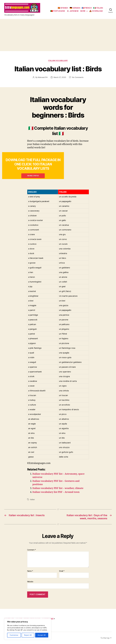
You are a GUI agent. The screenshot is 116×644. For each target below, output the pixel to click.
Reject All (28, 635)
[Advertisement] (58, 35)
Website (30, 582)
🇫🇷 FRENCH (87, 8)
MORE (83, 11)
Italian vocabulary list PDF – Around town (56, 492)
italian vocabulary (58, 61)
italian (32, 499)
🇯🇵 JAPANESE (73, 11)
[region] (28, 629)
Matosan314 (43, 77)
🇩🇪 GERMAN (75, 8)
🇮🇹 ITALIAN (98, 8)
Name (30, 571)
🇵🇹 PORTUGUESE (58, 11)
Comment (32, 550)
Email (62, 571)
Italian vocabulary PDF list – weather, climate (58, 488)
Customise (14, 635)
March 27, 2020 (60, 77)
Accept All (42, 635)
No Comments (78, 77)
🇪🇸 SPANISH (63, 8)
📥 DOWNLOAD (96, 11)
